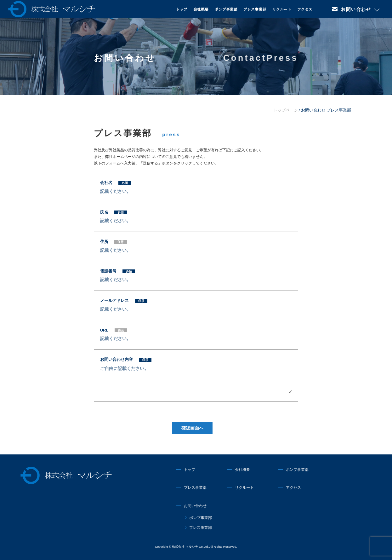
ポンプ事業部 (226, 9)
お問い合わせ (356, 9)
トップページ (286, 110)
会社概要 (201, 9)
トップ (182, 9)
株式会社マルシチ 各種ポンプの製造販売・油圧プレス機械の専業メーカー (52, 9)
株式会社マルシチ (67, 475)
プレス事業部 (255, 9)
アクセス (305, 9)
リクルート (282, 9)
